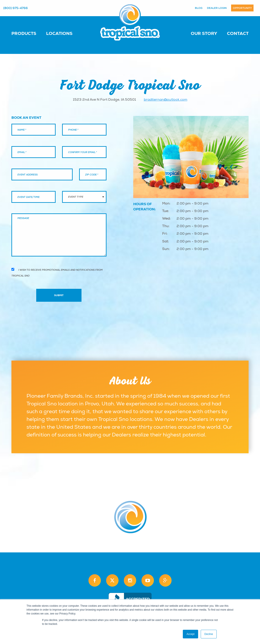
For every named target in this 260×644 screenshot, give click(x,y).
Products (24, 33)
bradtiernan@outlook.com (166, 100)
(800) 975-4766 (16, 8)
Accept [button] (190, 634)
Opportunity (242, 8)
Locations (59, 33)
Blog (199, 8)
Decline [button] (209, 634)
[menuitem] (28, 33)
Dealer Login (217, 8)
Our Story (204, 33)
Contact (238, 33)
